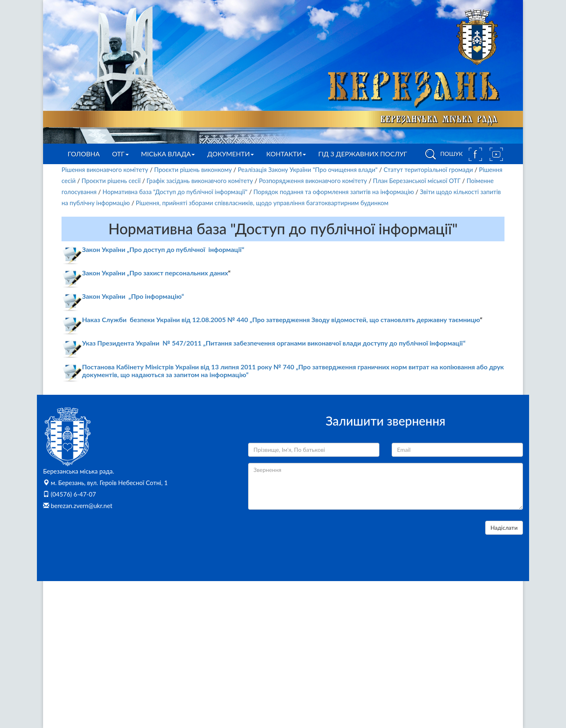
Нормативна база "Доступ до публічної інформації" (175, 192)
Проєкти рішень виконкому (193, 169)
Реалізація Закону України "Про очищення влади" (308, 169)
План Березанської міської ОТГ (417, 181)
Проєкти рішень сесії (111, 181)
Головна (84, 154)
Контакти (286, 154)
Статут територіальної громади (428, 169)
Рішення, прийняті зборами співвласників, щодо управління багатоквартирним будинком (262, 203)
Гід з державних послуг (363, 154)
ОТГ (120, 154)
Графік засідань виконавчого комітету (200, 181)
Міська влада (168, 154)
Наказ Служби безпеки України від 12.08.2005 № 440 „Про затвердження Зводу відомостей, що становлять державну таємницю (281, 319)
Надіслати (504, 528)
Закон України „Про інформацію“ (133, 296)
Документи (231, 154)
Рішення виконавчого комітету (105, 169)
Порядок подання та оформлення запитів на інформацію (334, 192)
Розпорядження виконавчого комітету (313, 181)
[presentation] (310, 537)
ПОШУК (443, 154)
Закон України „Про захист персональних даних (155, 273)
